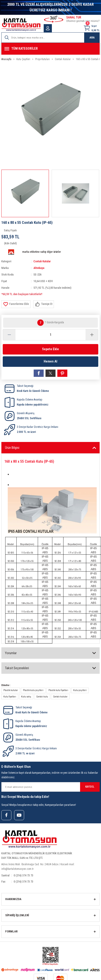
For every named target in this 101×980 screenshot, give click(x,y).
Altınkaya (39, 268)
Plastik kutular (11, 690)
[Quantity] (50, 335)
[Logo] (21, 25)
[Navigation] (50, 49)
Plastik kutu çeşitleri (33, 690)
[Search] (50, 38)
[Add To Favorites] (16, 304)
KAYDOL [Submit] (90, 787)
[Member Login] (48, 28)
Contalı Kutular (42, 261)
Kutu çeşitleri (80, 690)
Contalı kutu (42, 697)
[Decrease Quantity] (9, 335)
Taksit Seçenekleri (17, 668)
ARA (92, 37)
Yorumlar (11, 653)
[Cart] (91, 28)
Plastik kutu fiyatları (58, 690)
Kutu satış (26, 697)
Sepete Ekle (50, 349)
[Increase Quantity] (92, 335)
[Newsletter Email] (50, 787)
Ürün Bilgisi (12, 448)
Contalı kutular (60, 697)
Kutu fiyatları (10, 697)
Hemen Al (50, 361)
